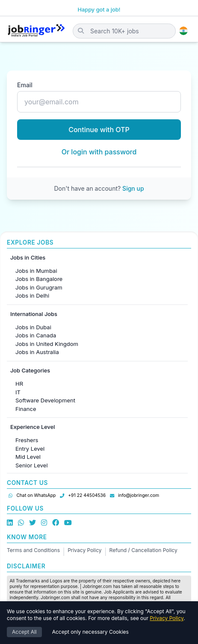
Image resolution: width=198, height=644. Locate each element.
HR (19, 384)
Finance (26, 409)
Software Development (45, 400)
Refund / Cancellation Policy (143, 550)
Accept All (24, 632)
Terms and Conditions (33, 550)
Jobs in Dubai (33, 327)
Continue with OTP (99, 130)
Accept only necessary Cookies (90, 632)
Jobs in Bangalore (39, 279)
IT (18, 392)
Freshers (27, 440)
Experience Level (33, 427)
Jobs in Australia (37, 352)
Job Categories (30, 371)
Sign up (133, 188)
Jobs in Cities (28, 258)
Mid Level (28, 457)
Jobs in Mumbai (36, 271)
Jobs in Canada (36, 335)
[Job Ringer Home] (36, 31)
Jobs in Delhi (32, 295)
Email (25, 85)
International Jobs (34, 314)
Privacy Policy (84, 550)
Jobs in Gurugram (39, 287)
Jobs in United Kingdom (47, 344)
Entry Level (30, 449)
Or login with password (99, 152)
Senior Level (32, 465)
